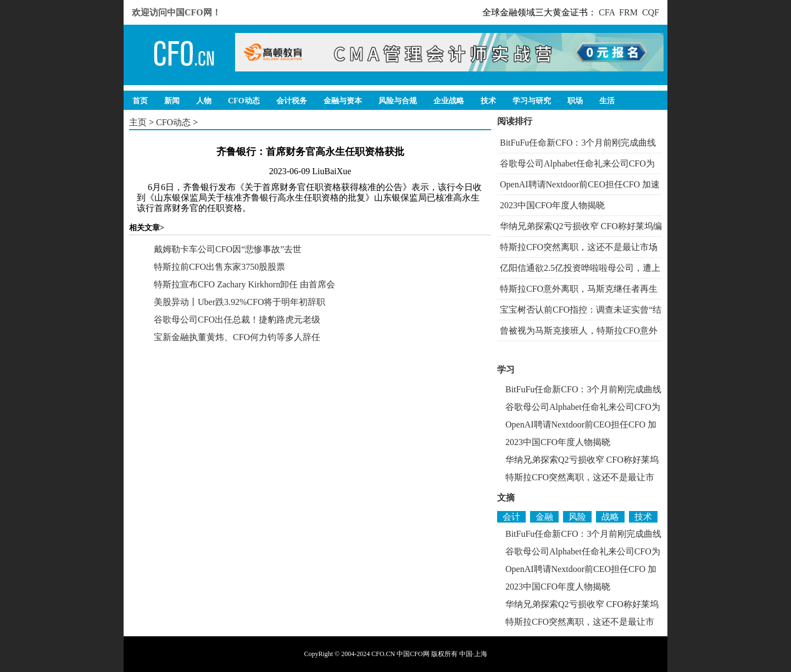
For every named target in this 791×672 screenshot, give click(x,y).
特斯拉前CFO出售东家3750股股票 (219, 267)
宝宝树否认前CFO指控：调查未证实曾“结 (581, 310)
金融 (544, 517)
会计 (511, 517)
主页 (138, 122)
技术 (643, 517)
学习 (506, 370)
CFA (607, 12)
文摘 (506, 498)
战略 (610, 517)
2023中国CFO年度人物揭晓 (552, 205)
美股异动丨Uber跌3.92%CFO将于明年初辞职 (239, 302)
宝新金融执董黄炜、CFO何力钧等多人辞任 (237, 337)
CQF (651, 12)
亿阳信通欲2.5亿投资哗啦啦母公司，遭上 (580, 268)
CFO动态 (173, 122)
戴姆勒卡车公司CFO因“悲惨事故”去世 (228, 249)
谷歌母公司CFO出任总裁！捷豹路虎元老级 (237, 320)
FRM (628, 12)
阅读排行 (515, 121)
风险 (577, 517)
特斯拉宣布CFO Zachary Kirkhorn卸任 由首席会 (244, 284)
